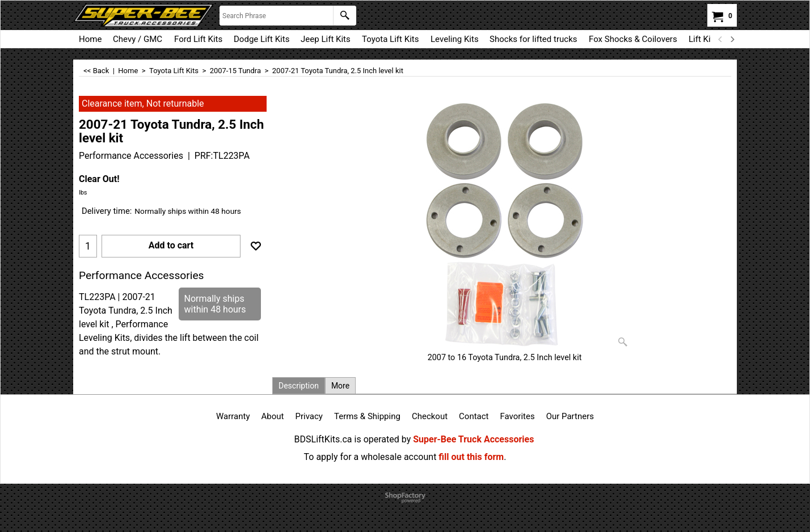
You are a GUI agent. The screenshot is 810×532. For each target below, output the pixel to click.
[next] (732, 39)
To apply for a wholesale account (370, 457)
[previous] (720, 39)
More (340, 386)
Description (299, 386)
